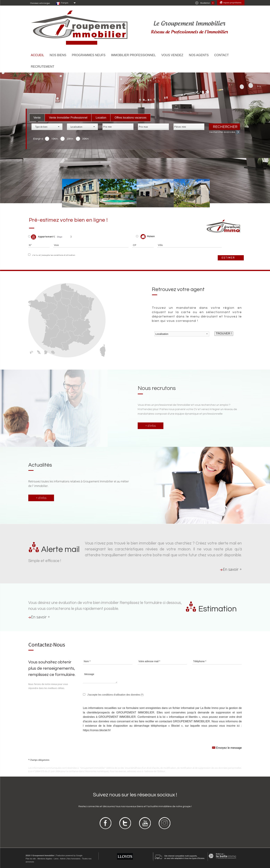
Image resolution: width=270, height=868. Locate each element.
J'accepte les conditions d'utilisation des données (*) (115, 695)
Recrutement (43, 67)
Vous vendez (172, 55)
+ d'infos (151, 426)
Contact (222, 55)
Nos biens (58, 55)
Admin (63, 859)
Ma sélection (205, 3)
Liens (56, 859)
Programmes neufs (89, 55)
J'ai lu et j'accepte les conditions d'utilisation (53, 255)
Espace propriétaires (232, 3)
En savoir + (232, 569)
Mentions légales (45, 859)
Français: (65, 3)
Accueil (38, 55)
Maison (148, 237)
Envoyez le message (227, 747)
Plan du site (31, 859)
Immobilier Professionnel (133, 55)
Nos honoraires (74, 859)
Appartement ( (42, 237)
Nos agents (199, 55)
